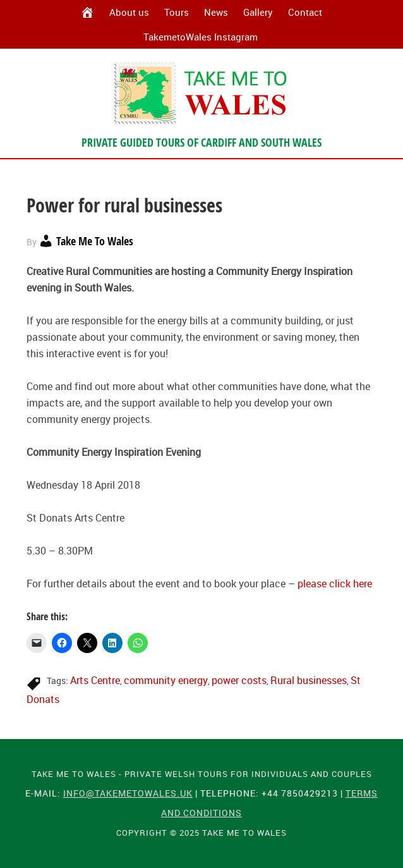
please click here (335, 584)
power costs (239, 680)
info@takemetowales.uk (128, 793)
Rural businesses (309, 680)
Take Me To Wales (201, 93)
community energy (166, 680)
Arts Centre (95, 680)
